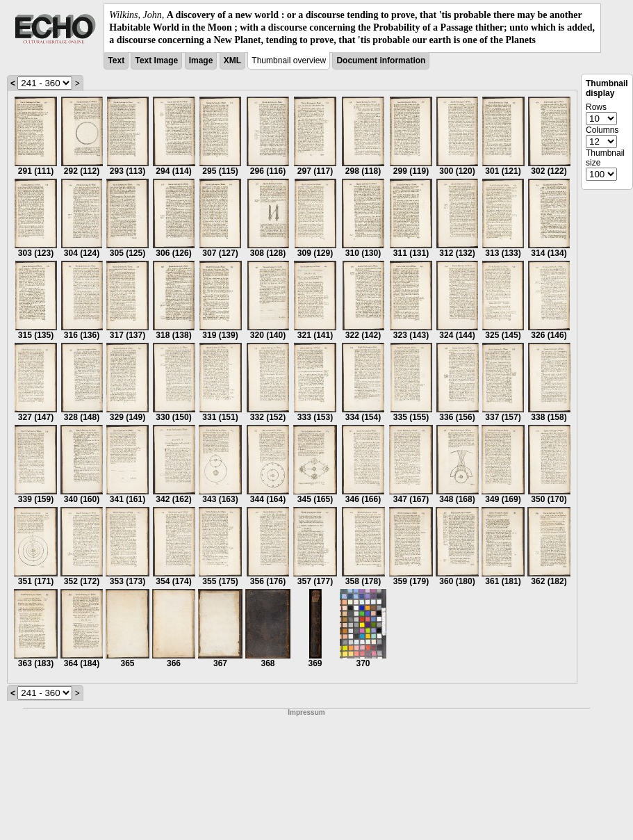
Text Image (156, 60)
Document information (381, 60)
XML (232, 60)
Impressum (306, 712)
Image (201, 60)
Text (116, 60)
